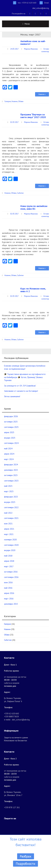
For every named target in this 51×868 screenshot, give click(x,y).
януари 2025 (10, 438)
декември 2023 (11, 470)
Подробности (26, 864)
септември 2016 (11, 577)
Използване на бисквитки (16, 741)
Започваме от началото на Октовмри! (21, 391)
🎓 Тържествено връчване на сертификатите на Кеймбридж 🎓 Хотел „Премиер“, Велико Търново (25, 377)
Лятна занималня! (12, 396)
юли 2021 (8, 524)
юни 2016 (8, 582)
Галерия (8, 101)
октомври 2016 (11, 572)
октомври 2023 (11, 475)
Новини (15, 101)
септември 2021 (11, 518)
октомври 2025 (11, 422)
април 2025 (9, 432)
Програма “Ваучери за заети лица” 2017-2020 (33, 116)
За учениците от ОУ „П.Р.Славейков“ (20, 386)
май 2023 (8, 486)
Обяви (21, 101)
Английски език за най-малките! (33, 43)
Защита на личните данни (16, 738)
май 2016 (8, 588)
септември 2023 (11, 481)
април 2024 (9, 454)
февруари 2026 (11, 416)
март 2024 (9, 459)
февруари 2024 (11, 465)
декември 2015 (11, 604)
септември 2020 (11, 545)
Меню (27, 24)
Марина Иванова (31, 49)
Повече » (42, 94)
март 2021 (9, 534)
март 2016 (9, 599)
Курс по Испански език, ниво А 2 (33, 290)
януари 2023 (10, 502)
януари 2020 (10, 550)
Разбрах (26, 856)
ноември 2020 (10, 540)
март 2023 (9, 491)
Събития (20, 193)
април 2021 (9, 529)
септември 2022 (11, 507)
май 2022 (8, 513)
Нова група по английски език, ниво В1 (34, 207)
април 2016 (9, 593)
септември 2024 (11, 443)
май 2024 (8, 449)
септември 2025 (11, 427)
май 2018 (8, 556)
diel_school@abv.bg (41, 8)
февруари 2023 (11, 497)
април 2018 (9, 561)
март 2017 (9, 566)
